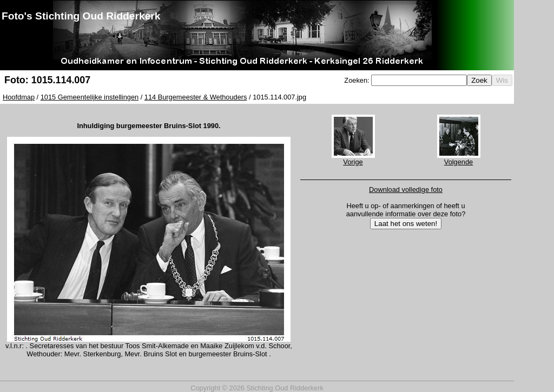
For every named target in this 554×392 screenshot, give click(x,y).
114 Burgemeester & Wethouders (196, 97)
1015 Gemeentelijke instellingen (90, 97)
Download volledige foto (406, 190)
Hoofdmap (19, 97)
